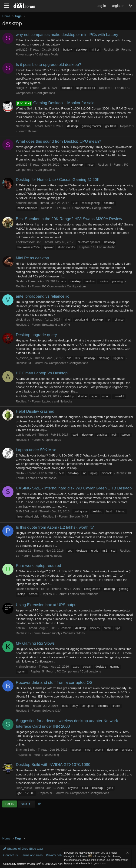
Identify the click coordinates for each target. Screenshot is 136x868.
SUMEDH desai (26, 511)
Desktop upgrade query (36, 335)
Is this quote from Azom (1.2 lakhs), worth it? (55, 527)
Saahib (20, 281)
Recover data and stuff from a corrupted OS (54, 683)
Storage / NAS (79, 516)
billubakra (22, 706)
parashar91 (23, 551)
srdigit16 (22, 50)
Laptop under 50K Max (36, 450)
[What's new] (131, 6)
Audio (111, 247)
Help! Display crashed (35, 411)
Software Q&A (52, 711)
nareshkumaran (26, 203)
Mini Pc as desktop (32, 258)
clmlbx (20, 473)
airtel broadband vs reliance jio (43, 296)
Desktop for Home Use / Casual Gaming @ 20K (58, 180)
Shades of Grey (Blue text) (23, 849)
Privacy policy (55, 855)
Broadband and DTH (56, 325)
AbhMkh (21, 396)
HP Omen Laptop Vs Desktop (42, 373)
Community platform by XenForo (38, 864)
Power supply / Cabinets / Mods (37, 54)
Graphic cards (51, 440)
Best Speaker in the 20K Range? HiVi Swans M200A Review (69, 219)
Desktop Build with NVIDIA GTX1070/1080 (53, 765)
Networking (51, 755)
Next (26, 804)
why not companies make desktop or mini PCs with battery (67, 35)
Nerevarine (23, 126)
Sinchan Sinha (26, 750)
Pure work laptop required (38, 566)
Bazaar (33, 131)
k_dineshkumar (26, 667)
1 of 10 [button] (10, 804)
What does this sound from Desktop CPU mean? (58, 141)
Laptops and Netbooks (57, 401)
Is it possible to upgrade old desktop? (48, 65)
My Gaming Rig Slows (35, 643)
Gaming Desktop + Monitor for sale (55, 103)
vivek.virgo (23, 320)
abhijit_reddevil (26, 435)
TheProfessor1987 (28, 242)
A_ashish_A (24, 358)
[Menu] (6, 6)
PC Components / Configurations (90, 208)
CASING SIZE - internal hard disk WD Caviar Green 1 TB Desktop (74, 488)
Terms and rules (32, 855)
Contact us (10, 855)
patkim (20, 628)
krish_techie (24, 788)
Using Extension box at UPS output (47, 605)
